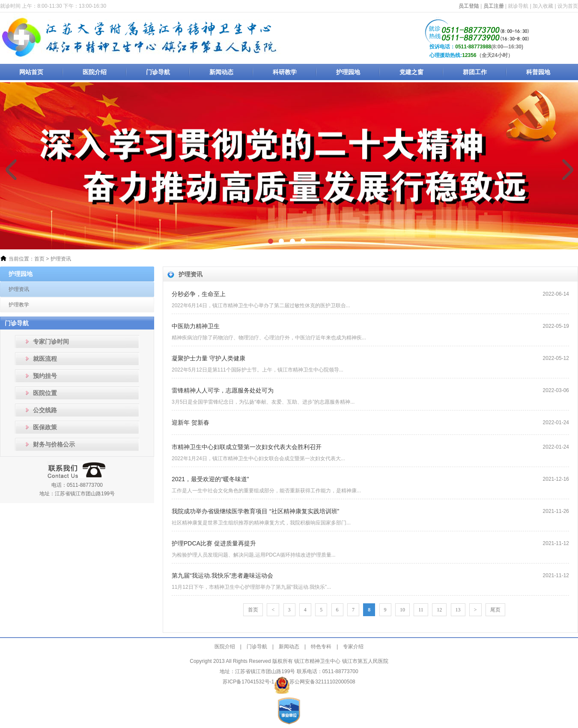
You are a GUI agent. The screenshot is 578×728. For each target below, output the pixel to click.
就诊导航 (518, 6)
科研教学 (285, 72)
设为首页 (568, 6)
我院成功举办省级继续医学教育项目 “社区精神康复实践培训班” (255, 511)
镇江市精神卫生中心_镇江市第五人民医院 (142, 37)
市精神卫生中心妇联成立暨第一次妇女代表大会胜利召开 (247, 447)
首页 (39, 259)
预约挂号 (45, 376)
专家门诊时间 (51, 342)
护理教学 (19, 305)
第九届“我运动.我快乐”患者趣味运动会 (222, 575)
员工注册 (494, 6)
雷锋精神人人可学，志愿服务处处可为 (223, 390)
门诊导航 (158, 72)
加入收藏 (543, 6)
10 (402, 610)
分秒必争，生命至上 (199, 294)
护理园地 (348, 72)
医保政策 (45, 427)
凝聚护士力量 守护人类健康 (209, 358)
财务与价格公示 (54, 444)
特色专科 (321, 647)
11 (421, 610)
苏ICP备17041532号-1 (248, 682)
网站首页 (31, 72)
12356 (469, 55)
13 (458, 610)
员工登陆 (469, 6)
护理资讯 (61, 259)
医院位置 (45, 393)
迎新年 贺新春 (191, 422)
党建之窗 (411, 72)
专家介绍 (353, 647)
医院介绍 (95, 72)
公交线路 (45, 410)
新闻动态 (221, 72)
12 (439, 610)
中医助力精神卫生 (196, 326)
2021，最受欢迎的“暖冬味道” (210, 479)
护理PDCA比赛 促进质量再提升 (214, 543)
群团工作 (475, 72)
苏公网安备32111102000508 (322, 682)
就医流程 (45, 359)
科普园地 (538, 72)
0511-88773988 (473, 47)
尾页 (495, 610)
